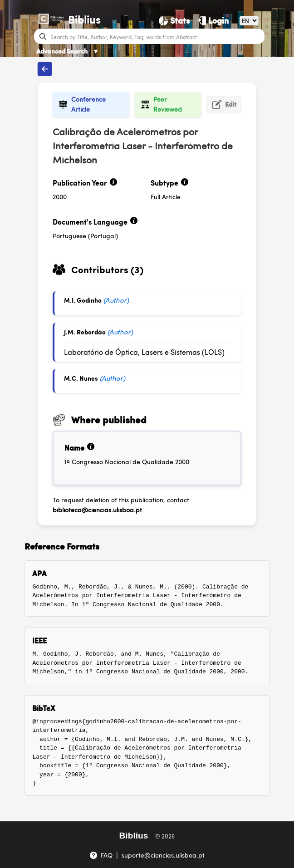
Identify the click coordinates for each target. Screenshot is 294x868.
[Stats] (174, 20)
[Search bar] (156, 36)
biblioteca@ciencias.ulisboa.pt (97, 510)
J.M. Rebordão (85, 332)
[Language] (249, 21)
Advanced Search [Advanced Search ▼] (68, 51)
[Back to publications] (45, 69)
